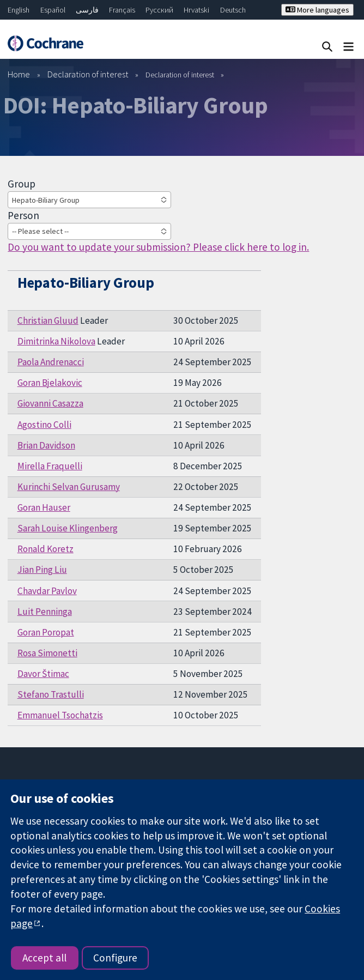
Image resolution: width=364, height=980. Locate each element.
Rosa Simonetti (47, 653)
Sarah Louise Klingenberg (68, 528)
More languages (317, 10)
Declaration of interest (88, 74)
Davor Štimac (43, 674)
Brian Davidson (46, 445)
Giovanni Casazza (50, 403)
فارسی (87, 10)
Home (19, 74)
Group (22, 184)
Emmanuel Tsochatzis (60, 715)
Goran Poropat (46, 632)
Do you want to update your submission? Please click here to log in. (158, 247)
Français (122, 10)
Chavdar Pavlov (47, 591)
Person (23, 215)
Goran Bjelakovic (50, 383)
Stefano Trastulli (51, 694)
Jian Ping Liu (42, 570)
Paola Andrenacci (51, 362)
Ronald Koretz (45, 549)
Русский (159, 10)
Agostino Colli (44, 425)
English (19, 10)
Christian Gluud (48, 320)
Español (53, 10)
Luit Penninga (45, 612)
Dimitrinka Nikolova (56, 341)
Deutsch (233, 10)
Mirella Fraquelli (50, 466)
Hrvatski (196, 10)
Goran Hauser (44, 507)
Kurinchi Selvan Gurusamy (69, 487)
